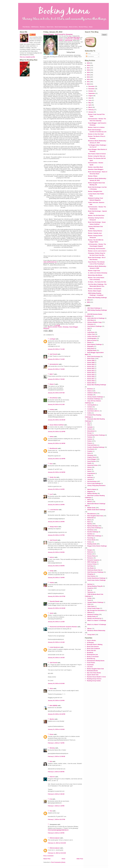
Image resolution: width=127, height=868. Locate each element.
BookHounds (54, 448)
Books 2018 (91, 381)
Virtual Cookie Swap (93, 608)
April (90, 105)
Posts (88, 54)
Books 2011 (91, 367)
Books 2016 (91, 377)
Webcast (90, 612)
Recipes (90, 550)
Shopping (90, 574)
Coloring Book (92, 405)
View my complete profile (27, 57)
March (90, 107)
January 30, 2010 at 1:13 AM (56, 622)
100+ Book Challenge (94, 308)
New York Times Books (94, 673)
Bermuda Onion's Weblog (95, 644)
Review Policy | (83, 27)
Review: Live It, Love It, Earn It (97, 251)
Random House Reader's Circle (96, 677)
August (91, 96)
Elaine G (52, 384)
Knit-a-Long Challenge (94, 483)
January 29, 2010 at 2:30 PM (56, 505)
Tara (51, 811)
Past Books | (26, 27)
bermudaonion (54, 364)
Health (89, 463)
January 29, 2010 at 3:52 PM (56, 552)
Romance (46, 328)
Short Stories (91, 576)
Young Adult (91, 635)
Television (90, 592)
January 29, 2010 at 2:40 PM (56, 522)
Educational (91, 431)
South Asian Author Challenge (96, 580)
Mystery (90, 524)
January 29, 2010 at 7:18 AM (56, 369)
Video (89, 604)
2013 (88, 77)
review (60, 39)
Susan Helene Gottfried (57, 425)
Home (91, 27)
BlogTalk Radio (92, 350)
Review (90, 554)
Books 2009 (91, 363)
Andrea (52, 583)
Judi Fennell (53, 354)
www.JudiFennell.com (50, 262)
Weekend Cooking (93, 614)
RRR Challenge (92, 562)
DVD (89, 425)
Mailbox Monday (92, 493)
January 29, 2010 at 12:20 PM (57, 432)
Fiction (60, 327)
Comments (90, 56)
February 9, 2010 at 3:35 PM (56, 833)
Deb (51, 761)
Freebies (90, 451)
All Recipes (90, 643)
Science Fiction (92, 564)
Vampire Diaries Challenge (95, 602)
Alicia (51, 688)
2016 (88, 70)
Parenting (90, 538)
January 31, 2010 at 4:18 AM (56, 729)
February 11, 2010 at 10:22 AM (57, 843)
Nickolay (52, 748)
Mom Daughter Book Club (95, 516)
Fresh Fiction (91, 663)
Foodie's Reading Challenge (96, 447)
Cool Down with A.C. (94, 411)
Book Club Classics (93, 647)
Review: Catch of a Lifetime (96, 127)
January (91, 112)
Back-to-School (53, 327)
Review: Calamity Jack (95, 233)
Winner (90, 629)
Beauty (90, 342)
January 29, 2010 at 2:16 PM (56, 489)
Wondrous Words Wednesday (96, 630)
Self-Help (90, 566)
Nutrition (90, 534)
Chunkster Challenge (94, 399)
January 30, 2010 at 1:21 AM (56, 642)
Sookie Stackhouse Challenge (96, 578)
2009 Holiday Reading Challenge (97, 310)
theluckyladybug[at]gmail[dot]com (58, 830)
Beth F (52, 374)
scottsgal (52, 339)
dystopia (90, 427)
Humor (89, 471)
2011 (88, 82)
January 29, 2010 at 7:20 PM (56, 578)
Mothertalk (91, 518)
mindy (52, 571)
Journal (90, 479)
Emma (52, 734)
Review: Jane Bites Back (95, 167)
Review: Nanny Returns (95, 231)
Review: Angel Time (94, 271)
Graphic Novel (92, 457)
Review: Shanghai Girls (95, 191)
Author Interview (92, 336)
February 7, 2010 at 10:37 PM (56, 819)
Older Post (80, 859)
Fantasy (90, 437)
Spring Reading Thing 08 (95, 586)
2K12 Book (91, 320)
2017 (88, 68)
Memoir (90, 502)
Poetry (89, 542)
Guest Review (92, 461)
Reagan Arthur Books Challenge (97, 546)
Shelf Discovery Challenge (95, 572)
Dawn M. (52, 777)
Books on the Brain (93, 657)
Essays (90, 433)
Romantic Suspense (93, 560)
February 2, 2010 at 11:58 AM (56, 756)
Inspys (89, 475)
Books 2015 (91, 375)
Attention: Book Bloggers (96, 169)
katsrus (52, 557)
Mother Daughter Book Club (95, 669)
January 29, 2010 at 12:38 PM (57, 443)
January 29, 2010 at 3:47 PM (56, 535)
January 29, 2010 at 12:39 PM (57, 459)
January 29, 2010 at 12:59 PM (57, 472)
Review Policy (92, 556)
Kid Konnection (92, 481)
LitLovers (90, 667)
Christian (90, 395)
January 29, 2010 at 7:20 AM (56, 379)
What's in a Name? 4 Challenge (97, 624)
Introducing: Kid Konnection (97, 249)
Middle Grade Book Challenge (96, 510)
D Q (51, 799)
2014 (88, 75)
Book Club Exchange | (61, 27)
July (90, 98)
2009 (88, 300)
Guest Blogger (74, 327)
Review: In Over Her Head (96, 134)
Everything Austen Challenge (96, 435)
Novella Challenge (93, 532)
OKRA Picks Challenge (94, 536)
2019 (88, 63)
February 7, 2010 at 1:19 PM (56, 806)
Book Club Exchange (94, 357)
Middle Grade (91, 508)
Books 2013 (91, 371)
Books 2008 (91, 360)
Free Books (91, 449)
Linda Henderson (55, 647)
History (90, 467)
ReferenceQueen (55, 838)
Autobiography (92, 338)
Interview (90, 477)
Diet (89, 423)
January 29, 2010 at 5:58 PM (56, 566)
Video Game (91, 606)
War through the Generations (96, 610)
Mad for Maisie (92, 489)
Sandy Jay (53, 477)
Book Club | (50, 27)
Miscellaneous (92, 514)
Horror (89, 469)
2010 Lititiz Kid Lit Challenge (96, 318)
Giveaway (66, 327)
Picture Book (91, 540)
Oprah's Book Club (93, 675)
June (90, 100)
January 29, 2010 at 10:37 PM (57, 596)
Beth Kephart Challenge (95, 344)
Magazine (90, 491)
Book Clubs (91, 358)
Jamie (51, 613)
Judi (69, 40)
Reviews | (43, 27)
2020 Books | (35, 27)
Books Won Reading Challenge (97, 298)
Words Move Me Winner (95, 275)
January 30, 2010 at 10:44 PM (57, 714)
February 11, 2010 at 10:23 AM (57, 853)
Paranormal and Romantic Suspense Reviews (63, 627)
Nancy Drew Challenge (94, 528)
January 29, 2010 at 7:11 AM (56, 349)
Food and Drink (92, 445)
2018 (88, 65)
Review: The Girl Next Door (96, 215)
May (90, 103)
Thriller (90, 598)
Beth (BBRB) (53, 706)
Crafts (89, 413)
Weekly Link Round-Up (94, 618)
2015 (88, 72)
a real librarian (54, 510)
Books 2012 (91, 369)
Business (90, 389)
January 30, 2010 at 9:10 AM (56, 683)
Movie (89, 520)
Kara (51, 464)
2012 (88, 79)
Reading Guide (92, 544)
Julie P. (34, 35)
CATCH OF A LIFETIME (73, 39)
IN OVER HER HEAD (74, 37)
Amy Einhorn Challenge (95, 326)
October (91, 91)
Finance (90, 443)
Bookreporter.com (92, 655)
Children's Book (92, 393)
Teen (89, 590)
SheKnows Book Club (94, 570)
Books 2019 (91, 383)
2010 (88, 84)
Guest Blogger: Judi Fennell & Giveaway (58, 34)
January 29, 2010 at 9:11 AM (56, 404)
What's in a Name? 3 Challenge (97, 620)
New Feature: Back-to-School (97, 154)
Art (88, 330)
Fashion (90, 439)
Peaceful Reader (55, 601)
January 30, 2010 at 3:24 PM (56, 700)
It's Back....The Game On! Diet (97, 282)
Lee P (51, 494)
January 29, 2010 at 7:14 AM (56, 359)
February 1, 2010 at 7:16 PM (56, 743)
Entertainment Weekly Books (96, 661)
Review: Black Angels (95, 291)
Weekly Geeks (92, 616)
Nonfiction (91, 530)
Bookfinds (90, 653)
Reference (90, 552)
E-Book (90, 429)
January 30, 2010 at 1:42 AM (56, 658)
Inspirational (91, 473)
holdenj (52, 409)
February (91, 110)
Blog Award (91, 348)
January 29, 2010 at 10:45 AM (57, 420)
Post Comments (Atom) (58, 862)
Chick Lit (90, 391)
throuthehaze (54, 398)
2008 (88, 302)
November (92, 89)
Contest (90, 407)
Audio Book (91, 332)
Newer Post (47, 859)
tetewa (52, 437)
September (92, 93)
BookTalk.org (91, 659)
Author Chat (91, 334)
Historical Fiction (93, 465)
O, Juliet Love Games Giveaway (98, 273)
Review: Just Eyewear (95, 289)
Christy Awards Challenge (95, 397)
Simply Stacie (54, 527)
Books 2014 (91, 373)
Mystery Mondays (93, 526)
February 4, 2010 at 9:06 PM (56, 772)
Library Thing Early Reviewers (96, 485)
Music (89, 522)
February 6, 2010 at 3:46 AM (56, 794)
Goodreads (90, 665)
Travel (89, 600)
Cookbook (91, 409)
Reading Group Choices (94, 679)
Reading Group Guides (94, 681)
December (92, 86)
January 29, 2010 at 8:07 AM (56, 393)
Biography (91, 346)
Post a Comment (48, 856)
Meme (89, 500)
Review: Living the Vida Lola (97, 156)
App (89, 328)
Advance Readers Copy (94, 322)
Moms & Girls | (73, 27)
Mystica (52, 719)
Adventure (91, 324)
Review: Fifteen (93, 176)
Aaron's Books (91, 640)
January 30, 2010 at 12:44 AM (57, 608)
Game (89, 453)
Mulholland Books (92, 671)
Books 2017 (91, 379)
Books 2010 (91, 364)
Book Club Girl (91, 650)
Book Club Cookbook (93, 649)
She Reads (91, 568)
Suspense (90, 588)
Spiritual (90, 584)
